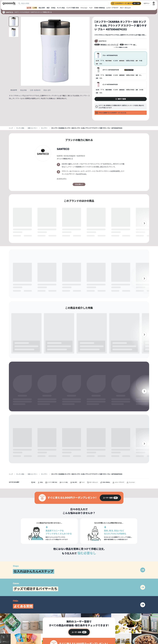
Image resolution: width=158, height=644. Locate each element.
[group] (110, 466)
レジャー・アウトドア (112, 8)
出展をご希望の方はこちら (117, 630)
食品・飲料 (42, 8)
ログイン (147, 3)
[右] (144, 228)
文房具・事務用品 (100, 8)
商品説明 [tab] (14, 90)
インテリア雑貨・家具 (73, 8)
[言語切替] (154, 3)
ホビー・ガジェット (125, 8)
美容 (48, 8)
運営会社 (137, 630)
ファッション (84, 8)
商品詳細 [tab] (23, 90)
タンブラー (44, 128)
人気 (29, 8)
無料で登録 (18, 236)
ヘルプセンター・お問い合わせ (118, 633)
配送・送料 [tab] (47, 90)
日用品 (53, 8)
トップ (11, 128)
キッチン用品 (61, 8)
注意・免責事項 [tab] (35, 90)
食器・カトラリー (33, 128)
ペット (91, 8)
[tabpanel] (49, 97)
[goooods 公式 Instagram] (4, 632)
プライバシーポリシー (141, 626)
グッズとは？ (113, 626)
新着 (35, 8)
